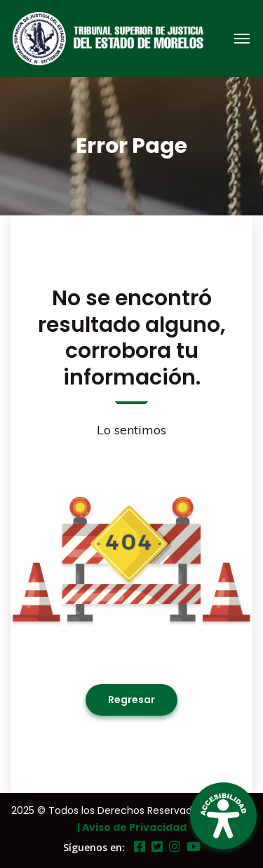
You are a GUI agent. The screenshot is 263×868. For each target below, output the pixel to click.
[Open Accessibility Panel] (223, 816)
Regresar (131, 700)
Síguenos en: (94, 847)
